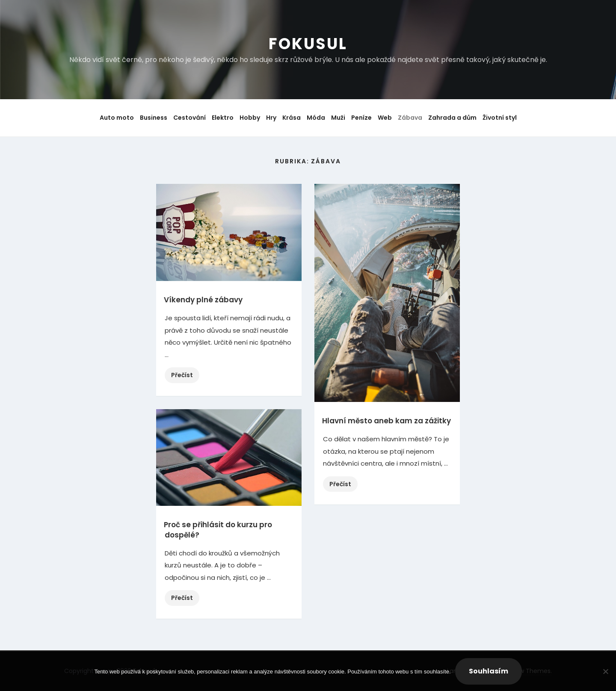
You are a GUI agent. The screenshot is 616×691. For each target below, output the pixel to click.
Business (154, 118)
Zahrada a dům (452, 118)
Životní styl (500, 118)
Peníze (361, 118)
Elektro (223, 118)
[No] (605, 671)
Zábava (410, 118)
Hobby (250, 118)
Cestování (190, 118)
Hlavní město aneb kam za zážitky (386, 421)
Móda (316, 118)
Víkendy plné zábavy (203, 300)
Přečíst (185, 376)
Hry (271, 118)
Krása (292, 118)
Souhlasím (489, 671)
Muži (338, 118)
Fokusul (308, 44)
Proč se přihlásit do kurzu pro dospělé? (218, 530)
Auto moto (117, 118)
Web (385, 118)
